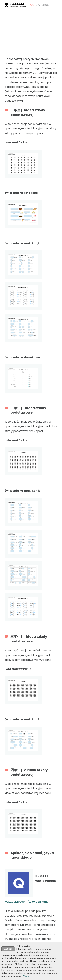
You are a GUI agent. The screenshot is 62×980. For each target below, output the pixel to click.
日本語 (45, 5)
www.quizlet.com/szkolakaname (27, 902)
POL (32, 5)
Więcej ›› (27, 976)
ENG (38, 5)
